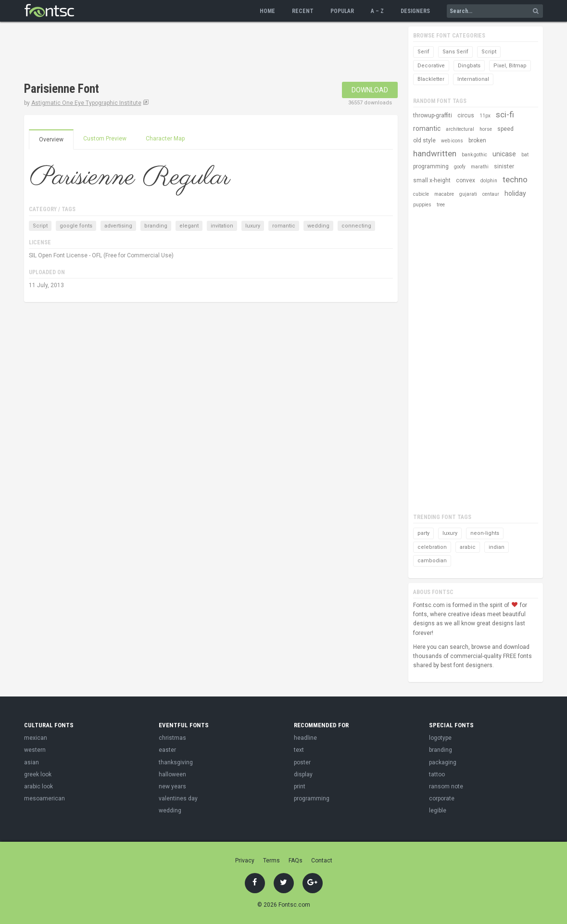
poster (302, 762)
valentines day (178, 798)
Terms (271, 861)
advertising (118, 226)
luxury (253, 226)
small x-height (432, 180)
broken (477, 140)
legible (438, 810)
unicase (504, 154)
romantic (284, 226)
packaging (443, 762)
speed (505, 129)
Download (370, 90)
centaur (491, 194)
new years (172, 786)
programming (431, 166)
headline (305, 738)
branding (156, 226)
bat (525, 155)
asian (31, 762)
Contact (322, 861)
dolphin (489, 181)
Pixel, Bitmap (510, 66)
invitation (222, 226)
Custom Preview (105, 139)
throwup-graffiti (433, 115)
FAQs (296, 861)
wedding (318, 226)
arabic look (38, 786)
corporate (442, 798)
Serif (423, 52)
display (303, 774)
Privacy (245, 861)
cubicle (421, 194)
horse (486, 129)
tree (441, 205)
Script (40, 226)
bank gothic (474, 155)
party (423, 533)
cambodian (432, 561)
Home (267, 11)
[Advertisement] (199, 53)
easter (167, 750)
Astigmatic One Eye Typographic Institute (86, 103)
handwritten (435, 153)
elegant (189, 226)
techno (515, 179)
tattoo (437, 774)
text (299, 750)
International (473, 79)
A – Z (377, 11)
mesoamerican (44, 798)
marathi (480, 167)
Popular (342, 11)
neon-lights (485, 533)
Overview (51, 139)
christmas (172, 738)
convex (466, 180)
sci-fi (505, 114)
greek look (38, 774)
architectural (460, 129)
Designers (415, 11)
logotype (440, 738)
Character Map (165, 139)
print (300, 786)
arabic (468, 547)
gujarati (468, 194)
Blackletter (431, 79)
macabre (444, 194)
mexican (36, 738)
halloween (172, 774)
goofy (460, 167)
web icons (452, 141)
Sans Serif (455, 52)
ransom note (446, 786)
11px (485, 116)
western (35, 750)
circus (466, 115)
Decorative (431, 66)
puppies (422, 205)
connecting (356, 226)
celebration (432, 547)
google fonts (76, 226)
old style (424, 140)
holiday (515, 193)
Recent (303, 11)
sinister (504, 166)
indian (497, 547)
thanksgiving (176, 762)
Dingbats (469, 66)
